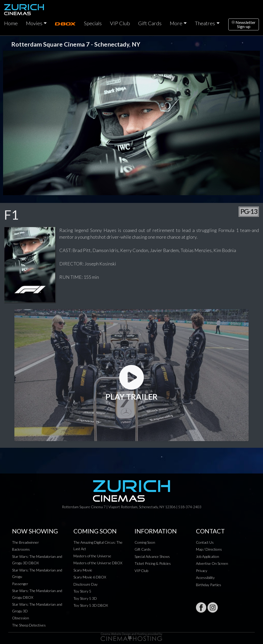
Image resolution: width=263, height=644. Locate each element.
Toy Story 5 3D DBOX (91, 605)
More (176, 23)
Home (11, 23)
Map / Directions (209, 549)
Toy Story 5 (82, 591)
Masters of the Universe (92, 556)
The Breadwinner (26, 542)
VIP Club (120, 23)
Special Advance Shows (152, 556)
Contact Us (205, 542)
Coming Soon (145, 542)
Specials (93, 23)
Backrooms (21, 549)
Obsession (21, 618)
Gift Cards (150, 23)
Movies (34, 23)
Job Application (208, 556)
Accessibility (205, 578)
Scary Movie (83, 570)
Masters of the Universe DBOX (98, 563)
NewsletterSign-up (244, 24)
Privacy (202, 571)
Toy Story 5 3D (85, 598)
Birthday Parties (209, 585)
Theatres (205, 23)
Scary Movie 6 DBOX (90, 577)
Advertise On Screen (212, 563)
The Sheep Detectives (29, 625)
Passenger (20, 584)
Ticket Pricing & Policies (153, 563)
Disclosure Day (86, 584)
